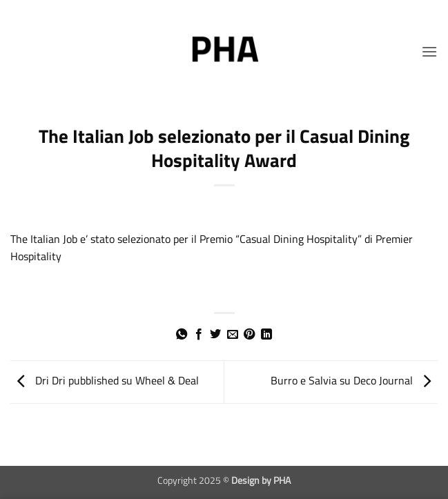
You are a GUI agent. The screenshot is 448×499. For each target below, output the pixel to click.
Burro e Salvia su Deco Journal (354, 381)
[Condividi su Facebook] (199, 335)
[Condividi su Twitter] (215, 335)
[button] (429, 51)
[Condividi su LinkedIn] (266, 335)
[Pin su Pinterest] (249, 335)
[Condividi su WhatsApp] (182, 335)
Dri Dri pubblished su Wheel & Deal (105, 381)
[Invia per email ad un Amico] (233, 335)
